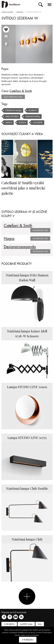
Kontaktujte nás (40, 230)
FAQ (40, 624)
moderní (33, 110)
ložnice (22, 122)
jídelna (9, 122)
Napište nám (26, 624)
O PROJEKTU (9, 624)
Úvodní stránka (7, 12)
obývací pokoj (33, 116)
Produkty (20, 12)
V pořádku (28, 640)
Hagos (9, 239)
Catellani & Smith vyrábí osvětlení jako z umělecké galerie (23, 188)
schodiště (38, 122)
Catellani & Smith (21, 91)
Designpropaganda (20, 247)
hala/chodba (12, 116)
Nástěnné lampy (13, 110)
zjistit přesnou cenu (13, 97)
